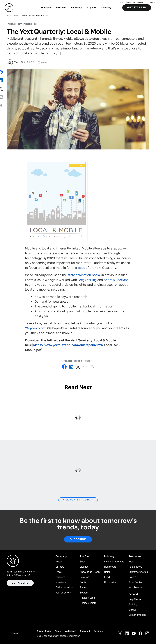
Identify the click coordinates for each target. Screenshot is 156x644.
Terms (58, 631)
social (96, 275)
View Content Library (78, 500)
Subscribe (78, 539)
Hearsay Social (88, 598)
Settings (98, 631)
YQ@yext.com (35, 328)
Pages (83, 588)
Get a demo (20, 583)
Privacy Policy (44, 631)
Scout (83, 562)
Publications (135, 567)
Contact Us (131, 2)
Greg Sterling (87, 280)
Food (107, 577)
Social (83, 582)
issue (81, 268)
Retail (107, 572)
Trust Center (135, 582)
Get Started (137, 8)
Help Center (135, 599)
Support (140, 2)
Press (58, 572)
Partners (60, 577)
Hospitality (110, 582)
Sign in (121, 2)
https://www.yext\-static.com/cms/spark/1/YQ (68, 345)
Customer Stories (138, 572)
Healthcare (110, 567)
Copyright (85, 631)
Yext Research (136, 588)
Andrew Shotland (116, 280)
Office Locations (64, 588)
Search (84, 593)
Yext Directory (63, 593)
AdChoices (71, 631)
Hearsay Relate (88, 603)
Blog (131, 562)
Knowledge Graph (90, 572)
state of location (79, 275)
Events (132, 577)
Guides (132, 610)
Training (133, 605)
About (59, 562)
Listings (84, 567)
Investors (61, 582)
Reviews (84, 577)
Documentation (137, 615)
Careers (60, 567)
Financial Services (114, 562)
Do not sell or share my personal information (58, 636)
